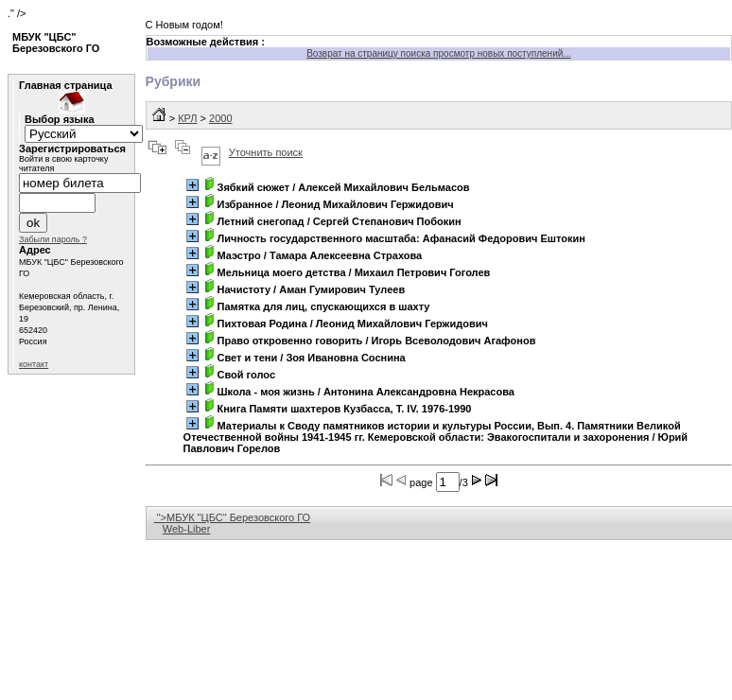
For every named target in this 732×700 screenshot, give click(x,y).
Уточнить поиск (266, 152)
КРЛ (187, 118)
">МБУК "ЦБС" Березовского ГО (233, 517)
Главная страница (66, 85)
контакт (34, 364)
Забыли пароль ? (53, 239)
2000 (220, 118)
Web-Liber (187, 529)
